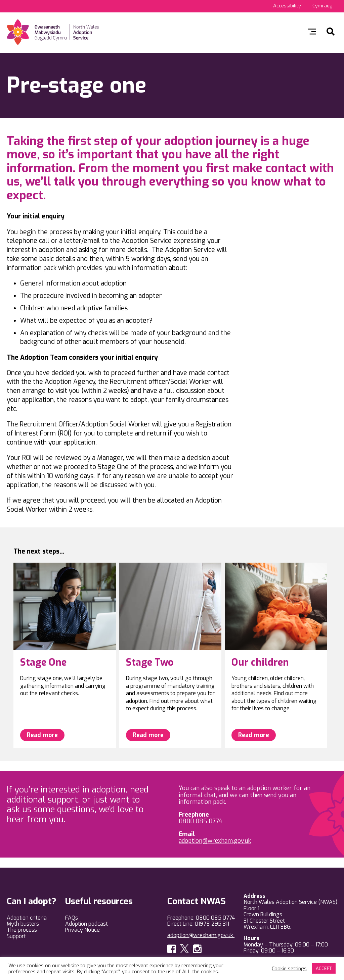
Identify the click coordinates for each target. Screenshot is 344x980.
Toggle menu (312, 32)
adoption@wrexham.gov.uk (215, 841)
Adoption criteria (27, 918)
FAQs (72, 918)
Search (331, 32)
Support (16, 936)
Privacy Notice (82, 930)
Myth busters (23, 924)
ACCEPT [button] (324, 968)
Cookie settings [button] (289, 969)
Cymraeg (322, 6)
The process (22, 930)
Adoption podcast (87, 924)
